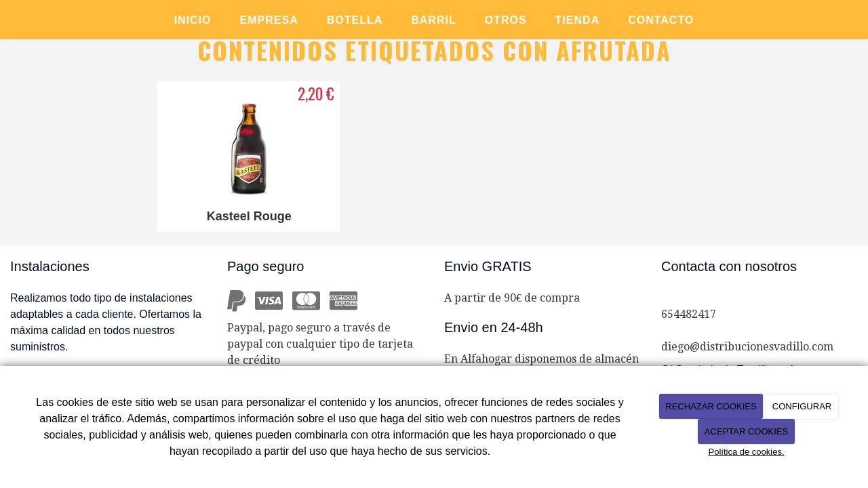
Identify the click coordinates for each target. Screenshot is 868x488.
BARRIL (433, 20)
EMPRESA (269, 20)
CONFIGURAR (802, 406)
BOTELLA (355, 20)
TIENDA (578, 20)
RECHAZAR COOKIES (711, 406)
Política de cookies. (746, 452)
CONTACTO (661, 20)
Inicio (193, 20)
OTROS (506, 20)
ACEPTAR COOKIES (746, 431)
